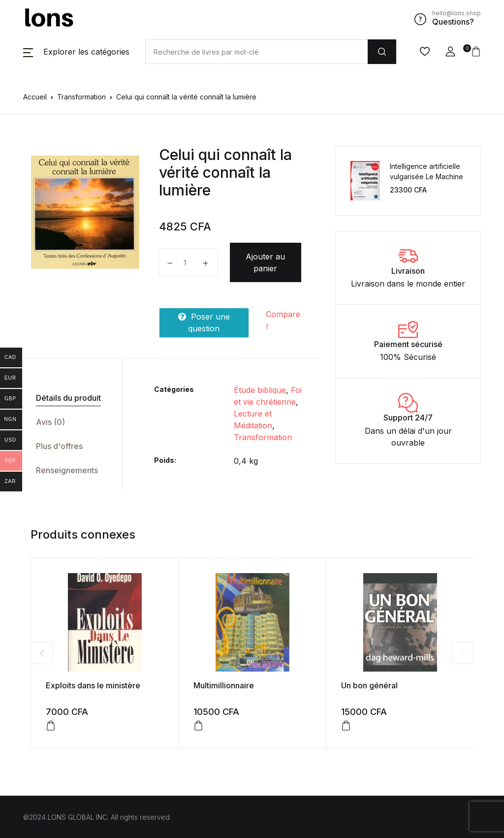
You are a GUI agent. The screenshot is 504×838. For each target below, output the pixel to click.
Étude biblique (260, 390)
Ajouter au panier (265, 262)
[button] (76, 52)
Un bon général (369, 685)
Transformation (81, 97)
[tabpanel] (85, 212)
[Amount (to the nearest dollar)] (256, 52)
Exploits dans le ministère (93, 685)
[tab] (69, 398)
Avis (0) (50, 422)
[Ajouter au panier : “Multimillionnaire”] (198, 726)
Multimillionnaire (224, 685)
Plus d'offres (59, 446)
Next (462, 653)
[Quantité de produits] (189, 262)
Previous (42, 653)
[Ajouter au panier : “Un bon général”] (346, 726)
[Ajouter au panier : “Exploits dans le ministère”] (51, 726)
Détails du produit (68, 398)
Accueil (35, 97)
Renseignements (67, 470)
